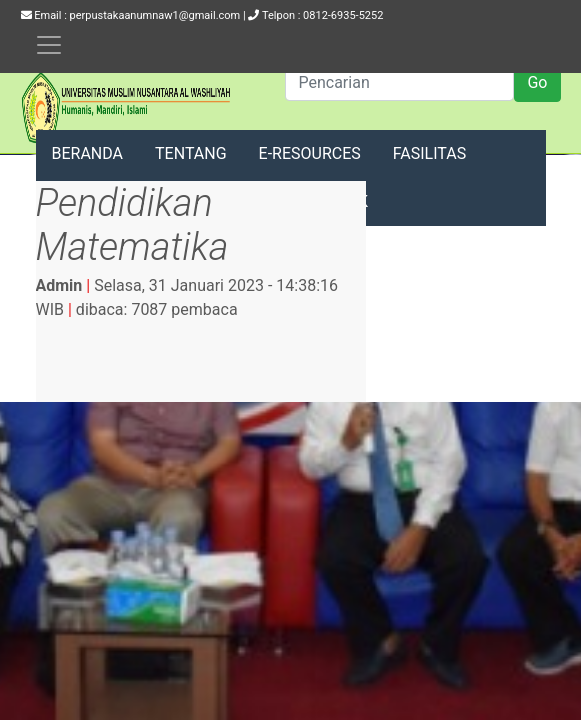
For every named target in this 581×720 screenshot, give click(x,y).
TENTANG (191, 153)
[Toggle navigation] (49, 45)
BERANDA (88, 153)
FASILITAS (429, 153)
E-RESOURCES (310, 153)
